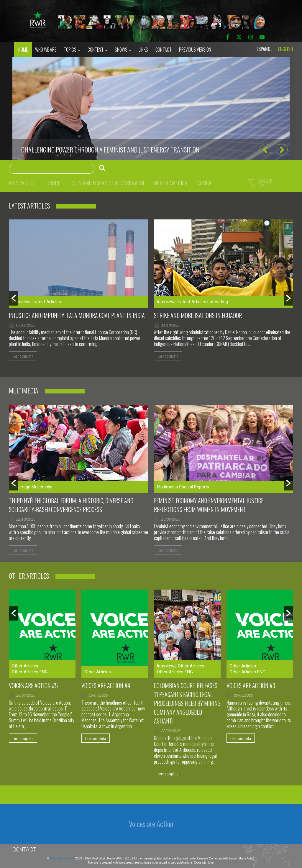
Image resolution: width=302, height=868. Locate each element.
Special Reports (194, 487)
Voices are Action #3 (251, 685)
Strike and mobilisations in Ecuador (198, 315)
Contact (164, 50)
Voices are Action (151, 824)
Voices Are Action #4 (106, 685)
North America (171, 183)
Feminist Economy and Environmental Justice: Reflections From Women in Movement (209, 505)
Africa (204, 183)
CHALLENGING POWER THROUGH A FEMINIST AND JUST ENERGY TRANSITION (110, 150)
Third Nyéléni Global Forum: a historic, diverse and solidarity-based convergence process (71, 505)
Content (97, 50)
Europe (52, 183)
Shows (123, 50)
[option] (151, 109)
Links (143, 50)
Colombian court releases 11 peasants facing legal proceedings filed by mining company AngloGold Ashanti (187, 703)
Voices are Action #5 (33, 685)
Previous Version (195, 50)
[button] (265, 150)
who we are (46, 50)
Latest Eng (218, 302)
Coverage (21, 487)
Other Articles (25, 666)
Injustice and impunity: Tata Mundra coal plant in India (77, 315)
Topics (72, 50)
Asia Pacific (22, 183)
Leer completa (23, 356)
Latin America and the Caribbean (107, 183)
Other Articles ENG (30, 672)
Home (23, 50)
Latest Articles (47, 302)
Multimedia (42, 487)
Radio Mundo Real (63, 858)
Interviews (22, 302)
